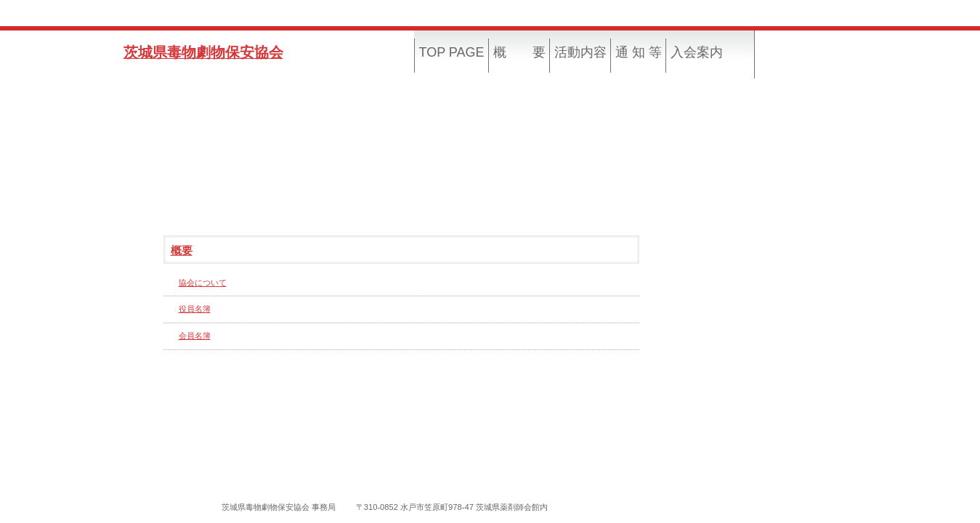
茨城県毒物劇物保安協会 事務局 (279, 507)
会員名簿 (195, 336)
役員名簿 (195, 309)
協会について (203, 283)
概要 (182, 251)
